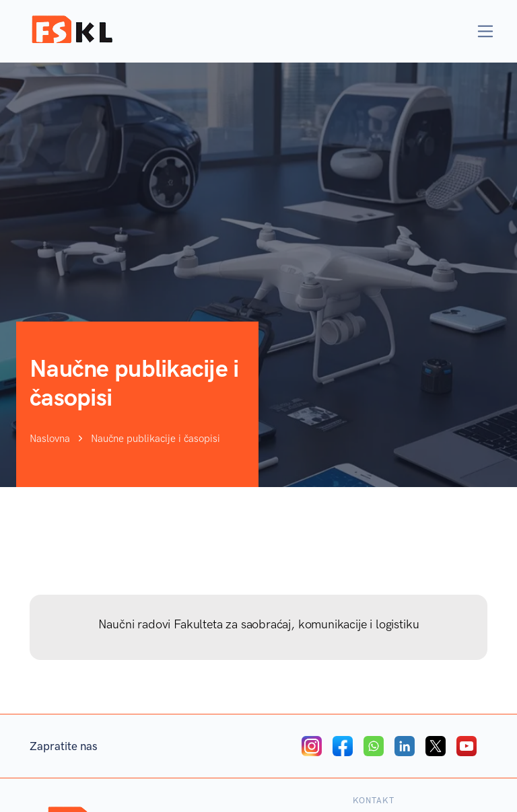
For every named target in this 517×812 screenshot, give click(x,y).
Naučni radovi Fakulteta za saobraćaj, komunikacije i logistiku (259, 624)
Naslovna (50, 439)
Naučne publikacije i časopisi (156, 439)
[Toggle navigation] (486, 31)
